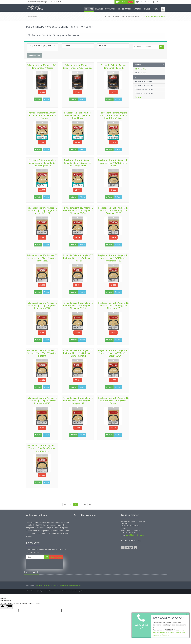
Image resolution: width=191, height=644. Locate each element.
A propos (138, 9)
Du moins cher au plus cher (144, 89)
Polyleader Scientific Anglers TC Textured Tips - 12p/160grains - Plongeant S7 (113, 305)
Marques (99, 9)
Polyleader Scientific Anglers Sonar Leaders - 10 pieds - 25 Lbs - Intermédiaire (113, 115)
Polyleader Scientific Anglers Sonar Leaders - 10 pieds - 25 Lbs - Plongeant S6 (78, 163)
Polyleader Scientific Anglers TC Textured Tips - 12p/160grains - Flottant (78, 258)
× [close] (186, 614)
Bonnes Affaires (124, 9)
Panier (38, 99)
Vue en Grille (141, 69)
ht (27, 591)
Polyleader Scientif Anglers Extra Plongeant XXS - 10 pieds (78, 66)
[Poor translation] (9, 607)
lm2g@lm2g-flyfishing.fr (135, 535)
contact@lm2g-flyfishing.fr (38, 2)
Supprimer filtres (34, 55)
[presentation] (45, 564)
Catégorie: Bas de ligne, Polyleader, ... (42, 47)
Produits (89, 9)
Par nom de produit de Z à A (144, 85)
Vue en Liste (140, 73)
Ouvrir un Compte (143, 2)
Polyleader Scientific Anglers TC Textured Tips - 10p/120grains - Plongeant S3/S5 (113, 210)
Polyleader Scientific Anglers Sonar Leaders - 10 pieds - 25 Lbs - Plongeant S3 (42, 163)
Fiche (47, 99)
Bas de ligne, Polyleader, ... (131, 16)
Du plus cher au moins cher (144, 93)
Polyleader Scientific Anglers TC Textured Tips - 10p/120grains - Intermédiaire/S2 (42, 210)
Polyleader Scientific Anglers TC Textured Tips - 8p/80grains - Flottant (113, 401)
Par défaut (139, 97)
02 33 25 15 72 (57, 2)
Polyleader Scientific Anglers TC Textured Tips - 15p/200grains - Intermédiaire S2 (78, 353)
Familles (67, 46)
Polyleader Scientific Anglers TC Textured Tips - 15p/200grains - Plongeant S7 (78, 401)
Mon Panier (124, 2)
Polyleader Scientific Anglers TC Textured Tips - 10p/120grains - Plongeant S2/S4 (78, 210)
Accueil (107, 16)
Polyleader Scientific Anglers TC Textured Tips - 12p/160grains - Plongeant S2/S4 (42, 305)
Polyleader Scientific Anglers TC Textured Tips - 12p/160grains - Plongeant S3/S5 (78, 305)
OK (162, 47)
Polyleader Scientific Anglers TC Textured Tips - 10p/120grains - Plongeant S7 (42, 258)
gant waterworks (84, 591)
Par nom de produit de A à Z (144, 81)
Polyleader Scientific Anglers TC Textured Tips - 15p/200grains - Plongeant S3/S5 (42, 401)
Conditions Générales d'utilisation (70, 585)
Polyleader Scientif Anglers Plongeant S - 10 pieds (113, 66)
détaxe (32, 591)
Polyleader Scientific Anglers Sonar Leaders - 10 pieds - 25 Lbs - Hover (78, 115)
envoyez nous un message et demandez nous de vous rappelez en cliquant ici (169, 633)
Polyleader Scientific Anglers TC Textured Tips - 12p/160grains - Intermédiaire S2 (113, 258)
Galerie (147, 9)
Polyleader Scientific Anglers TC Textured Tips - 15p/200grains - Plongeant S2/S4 (113, 353)
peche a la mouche (50, 591)
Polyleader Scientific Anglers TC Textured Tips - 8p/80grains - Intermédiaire (42, 448)
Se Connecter (158, 2)
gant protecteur (62, 591)
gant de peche (73, 591)
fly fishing (39, 591)
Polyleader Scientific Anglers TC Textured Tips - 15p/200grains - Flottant (42, 353)
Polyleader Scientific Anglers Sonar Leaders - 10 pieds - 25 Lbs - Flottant (42, 115)
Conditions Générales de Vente (46, 585)
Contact (156, 9)
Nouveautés (110, 9)
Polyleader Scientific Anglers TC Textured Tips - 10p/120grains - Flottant (113, 163)
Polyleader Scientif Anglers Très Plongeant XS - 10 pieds (42, 66)
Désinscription (56, 557)
